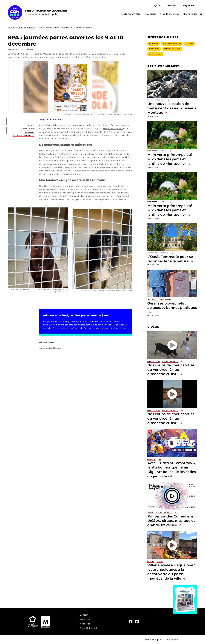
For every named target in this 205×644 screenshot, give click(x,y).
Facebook (3, 121)
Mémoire (151, 561)
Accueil (12, 28)
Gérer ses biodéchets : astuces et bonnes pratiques (172, 305)
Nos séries (151, 14)
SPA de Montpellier (113, 129)
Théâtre (150, 512)
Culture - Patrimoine (172, 49)
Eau (149, 100)
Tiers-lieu (165, 253)
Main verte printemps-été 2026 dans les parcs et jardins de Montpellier (170, 159)
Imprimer (29, 49)
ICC (160, 459)
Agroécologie (153, 253)
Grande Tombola (53, 186)
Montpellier (154, 49)
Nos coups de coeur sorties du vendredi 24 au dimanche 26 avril (171, 369)
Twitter (3, 131)
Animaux (31, 126)
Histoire (160, 561)
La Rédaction (172, 640)
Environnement (28, 129)
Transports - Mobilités (172, 44)
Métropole (30, 132)
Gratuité (189, 44)
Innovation (152, 459)
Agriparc (163, 151)
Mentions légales (153, 640)
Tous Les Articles (26, 28)
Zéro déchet (152, 299)
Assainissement (159, 100)
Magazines (189, 6)
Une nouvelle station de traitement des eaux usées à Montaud (172, 108)
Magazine (85, 619)
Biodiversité (152, 151)
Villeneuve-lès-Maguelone (23, 135)
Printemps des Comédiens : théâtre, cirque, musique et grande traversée (171, 521)
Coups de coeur (153, 361)
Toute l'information (131, 14)
